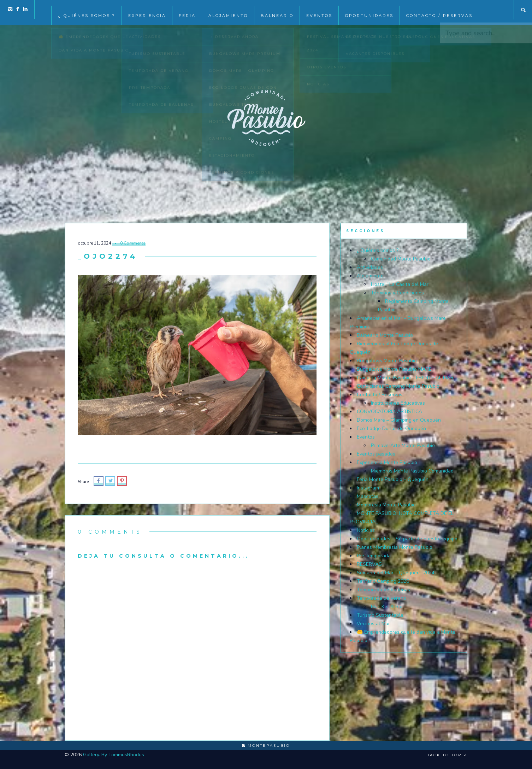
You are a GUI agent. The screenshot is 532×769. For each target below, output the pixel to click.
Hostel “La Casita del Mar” (401, 284)
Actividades (370, 267)
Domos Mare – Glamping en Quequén (399, 420)
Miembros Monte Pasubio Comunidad (412, 471)
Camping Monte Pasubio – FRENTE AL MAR (405, 378)
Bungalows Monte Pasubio (387, 361)
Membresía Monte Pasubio (386, 505)
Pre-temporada (374, 556)
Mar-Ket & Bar (387, 607)
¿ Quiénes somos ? (87, 10)
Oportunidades (369, 10)
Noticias (366, 530)
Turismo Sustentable (380, 615)
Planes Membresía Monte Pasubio (395, 547)
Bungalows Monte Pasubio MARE (394, 369)
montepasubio (266, 745)
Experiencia (147, 10)
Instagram (368, 488)
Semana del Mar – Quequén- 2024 (396, 573)
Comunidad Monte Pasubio (401, 259)
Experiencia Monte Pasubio (387, 462)
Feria (187, 10)
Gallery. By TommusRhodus (114, 755)
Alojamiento (228, 10)
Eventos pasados (376, 454)
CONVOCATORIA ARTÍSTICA (389, 412)
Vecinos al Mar (373, 624)
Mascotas (368, 496)
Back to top (447, 755)
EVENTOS (319, 10)
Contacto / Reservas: (440, 10)
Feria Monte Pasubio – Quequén (393, 479)
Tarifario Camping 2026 (383, 581)
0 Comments (133, 243)
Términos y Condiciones (397, 293)
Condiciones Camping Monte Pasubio (398, 386)
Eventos (366, 437)
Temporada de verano (382, 598)
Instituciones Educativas (398, 403)
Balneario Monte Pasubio (385, 335)
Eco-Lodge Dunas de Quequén (391, 428)
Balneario (277, 10)
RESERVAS (369, 564)
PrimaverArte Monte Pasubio (403, 445)
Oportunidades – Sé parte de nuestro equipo (407, 539)
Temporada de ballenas (383, 590)
